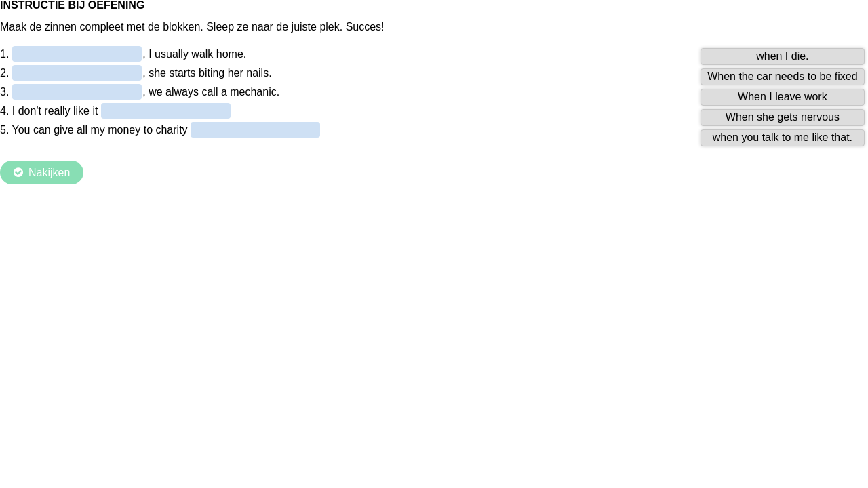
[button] (783, 57)
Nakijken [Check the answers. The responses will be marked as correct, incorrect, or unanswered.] (49, 172)
